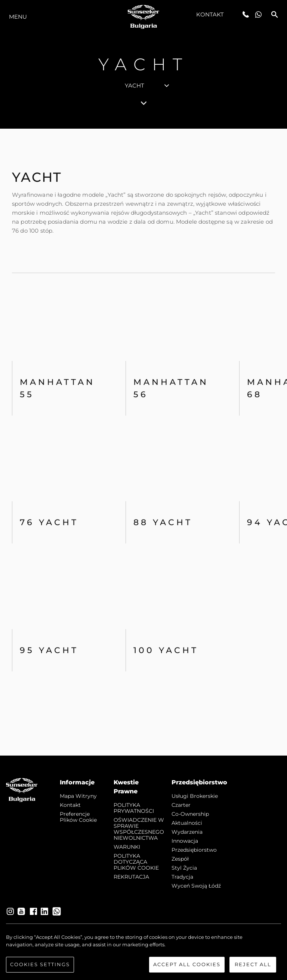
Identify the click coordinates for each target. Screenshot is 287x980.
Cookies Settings (40, 964)
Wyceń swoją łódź (196, 886)
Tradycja (182, 877)
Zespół (180, 859)
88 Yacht (163, 522)
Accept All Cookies (187, 964)
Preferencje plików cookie (78, 817)
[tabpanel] (143, 442)
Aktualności (187, 823)
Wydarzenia (187, 832)
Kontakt (210, 14)
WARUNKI (127, 847)
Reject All (253, 964)
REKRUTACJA (131, 877)
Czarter (181, 805)
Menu (18, 17)
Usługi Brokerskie (195, 796)
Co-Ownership (190, 814)
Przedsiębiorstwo (194, 850)
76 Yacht (49, 522)
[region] (143, 953)
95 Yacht (49, 650)
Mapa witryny (78, 796)
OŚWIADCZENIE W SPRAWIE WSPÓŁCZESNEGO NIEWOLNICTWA (139, 829)
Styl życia (184, 868)
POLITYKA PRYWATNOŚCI (134, 808)
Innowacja (185, 841)
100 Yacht (166, 650)
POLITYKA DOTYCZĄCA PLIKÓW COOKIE (136, 862)
